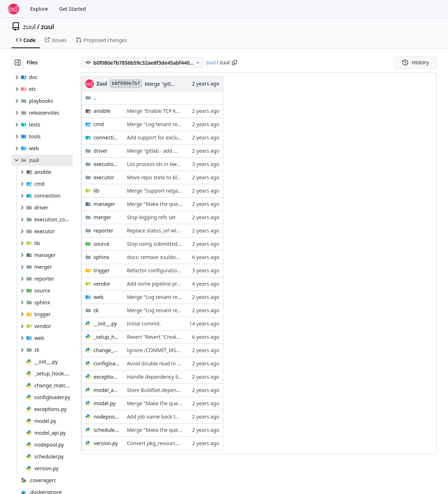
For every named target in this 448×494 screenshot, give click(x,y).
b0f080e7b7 (126, 84)
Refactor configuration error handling (171, 270)
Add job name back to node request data (175, 417)
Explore (39, 9)
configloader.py (107, 363)
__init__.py (105, 324)
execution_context (107, 164)
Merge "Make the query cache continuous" (177, 204)
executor (104, 177)
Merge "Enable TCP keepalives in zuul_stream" (181, 111)
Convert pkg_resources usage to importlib (176, 443)
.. (91, 98)
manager (104, 204)
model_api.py (107, 390)
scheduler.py (107, 430)
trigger (102, 270)
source (101, 244)
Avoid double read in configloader (167, 363)
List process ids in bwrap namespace (170, 164)
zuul (29, 27)
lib (96, 191)
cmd (99, 124)
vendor (102, 284)
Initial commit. (144, 324)
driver (100, 151)
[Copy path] (234, 63)
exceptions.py (107, 377)
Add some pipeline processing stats (169, 284)
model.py (104, 403)
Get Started (72, 9)
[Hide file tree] (18, 63)
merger (102, 217)
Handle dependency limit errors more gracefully (183, 377)
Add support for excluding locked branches (178, 137)
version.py (106, 443)
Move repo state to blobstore (161, 177)
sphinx (101, 257)
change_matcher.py (107, 350)
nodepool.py (107, 417)
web (99, 297)
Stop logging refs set (151, 217)
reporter (103, 230)
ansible (102, 111)
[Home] (14, 9)
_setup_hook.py (107, 337)
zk (96, 310)
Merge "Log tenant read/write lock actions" (178, 124)
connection (107, 137)
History (416, 62)
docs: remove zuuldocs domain (163, 257)
